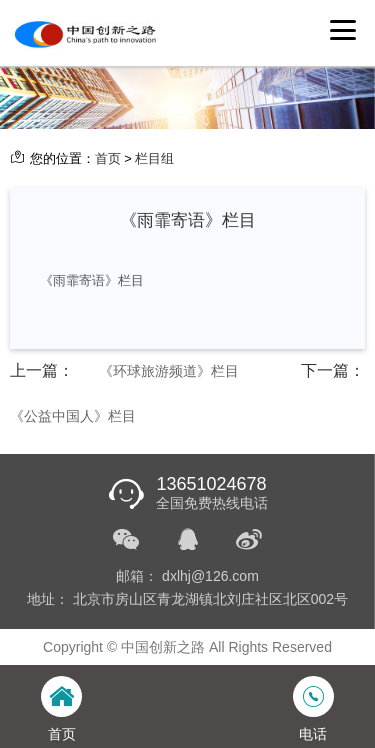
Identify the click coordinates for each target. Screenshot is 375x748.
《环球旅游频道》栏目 (169, 371)
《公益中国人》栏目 (73, 416)
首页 (108, 158)
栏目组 (154, 158)
